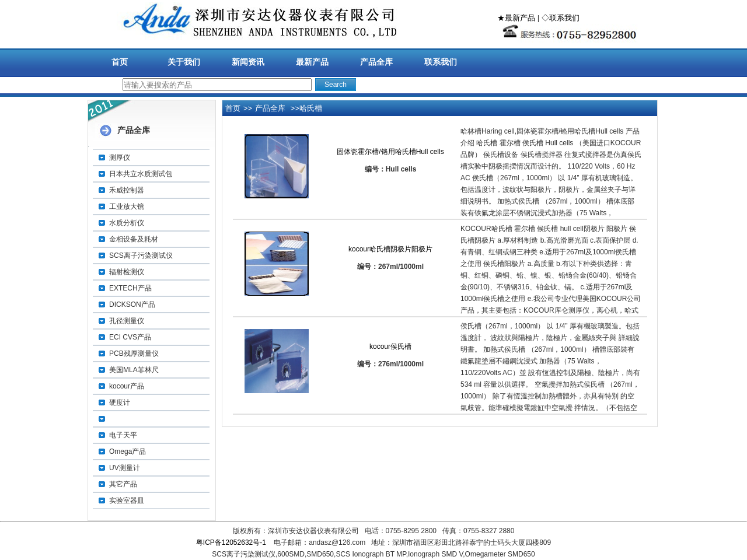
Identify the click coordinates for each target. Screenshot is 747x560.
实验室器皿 (127, 501)
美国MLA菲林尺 (134, 370)
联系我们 (441, 62)
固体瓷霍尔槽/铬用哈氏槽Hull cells (390, 152)
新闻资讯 (248, 62)
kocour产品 (127, 386)
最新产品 (312, 62)
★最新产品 (516, 18)
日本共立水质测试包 (141, 174)
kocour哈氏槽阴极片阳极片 (390, 249)
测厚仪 (120, 157)
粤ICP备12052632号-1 (231, 542)
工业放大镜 (127, 206)
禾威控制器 (127, 190)
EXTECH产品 (130, 288)
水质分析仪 (127, 223)
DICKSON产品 (132, 304)
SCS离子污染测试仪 (141, 256)
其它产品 (123, 484)
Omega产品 (128, 452)
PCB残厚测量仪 (134, 353)
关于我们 (184, 62)
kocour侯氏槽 (390, 346)
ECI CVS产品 (130, 337)
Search (336, 85)
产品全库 (376, 62)
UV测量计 (125, 468)
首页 (120, 62)
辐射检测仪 (127, 272)
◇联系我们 (561, 18)
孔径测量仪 (127, 321)
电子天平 (123, 435)
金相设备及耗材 (134, 239)
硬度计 (120, 402)
